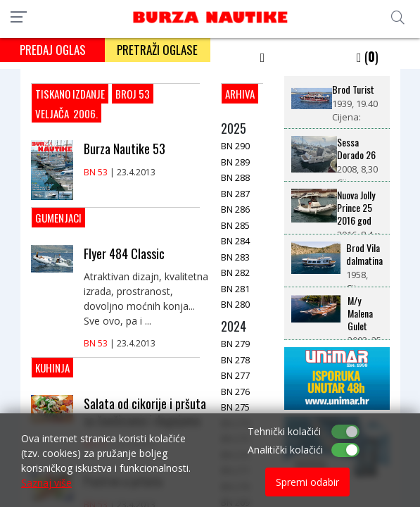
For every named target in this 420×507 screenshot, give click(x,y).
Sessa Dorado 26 (356, 149)
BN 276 (235, 392)
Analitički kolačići (285, 450)
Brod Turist (353, 89)
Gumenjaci (58, 218)
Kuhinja (52, 368)
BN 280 (235, 304)
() (368, 56)
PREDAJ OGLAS (53, 50)
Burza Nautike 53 (125, 149)
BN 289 (235, 162)
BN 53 (96, 172)
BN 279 (235, 344)
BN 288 (235, 177)
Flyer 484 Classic (124, 254)
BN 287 (235, 194)
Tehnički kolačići (284, 431)
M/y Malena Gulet (360, 313)
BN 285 (235, 225)
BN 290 (235, 146)
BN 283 (235, 257)
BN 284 (235, 241)
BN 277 (235, 375)
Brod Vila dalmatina (364, 254)
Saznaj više (46, 483)
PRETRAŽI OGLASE (157, 50)
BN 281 (235, 289)
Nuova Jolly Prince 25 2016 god (356, 208)
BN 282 (235, 273)
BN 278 (235, 360)
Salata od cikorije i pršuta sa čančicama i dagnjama (145, 412)
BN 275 (235, 407)
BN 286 (235, 209)
